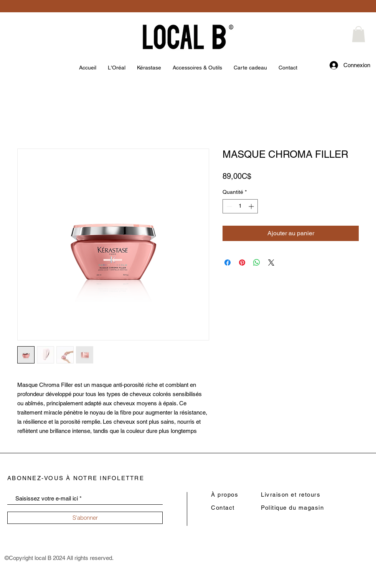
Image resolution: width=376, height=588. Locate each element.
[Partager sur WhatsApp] (257, 263)
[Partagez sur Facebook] (228, 263)
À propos (225, 495)
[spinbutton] (240, 206)
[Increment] (252, 206)
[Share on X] (271, 263)
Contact (223, 508)
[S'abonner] (85, 518)
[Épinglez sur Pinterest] (242, 263)
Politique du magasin (292, 508)
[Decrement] (228, 206)
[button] (359, 34)
